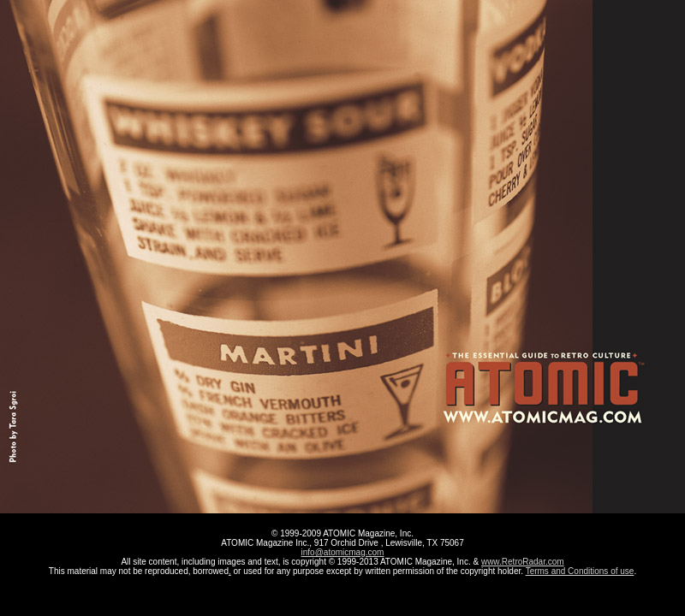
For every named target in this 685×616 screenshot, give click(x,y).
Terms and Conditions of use (580, 571)
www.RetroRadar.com (523, 562)
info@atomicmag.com (343, 552)
